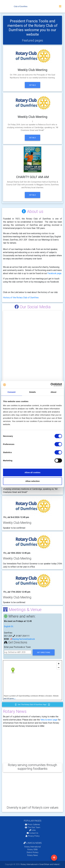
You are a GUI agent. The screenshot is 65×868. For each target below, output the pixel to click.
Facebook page (54, 273)
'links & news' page (49, 720)
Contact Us (32, 833)
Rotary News (33, 855)
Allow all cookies (33, 472)
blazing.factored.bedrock (23, 639)
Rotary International (32, 847)
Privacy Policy (33, 836)
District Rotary (33, 852)
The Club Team (32, 827)
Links (32, 830)
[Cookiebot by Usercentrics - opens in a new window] (51, 385)
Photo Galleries (32, 825)
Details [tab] (32, 392)
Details (32, 85)
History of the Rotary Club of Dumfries (21, 297)
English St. (9, 626)
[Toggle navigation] (60, 6)
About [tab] (54, 392)
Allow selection (32, 481)
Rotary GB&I (32, 849)
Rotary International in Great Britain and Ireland (40, 864)
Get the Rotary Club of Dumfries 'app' (32, 704)
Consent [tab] (12, 392)
